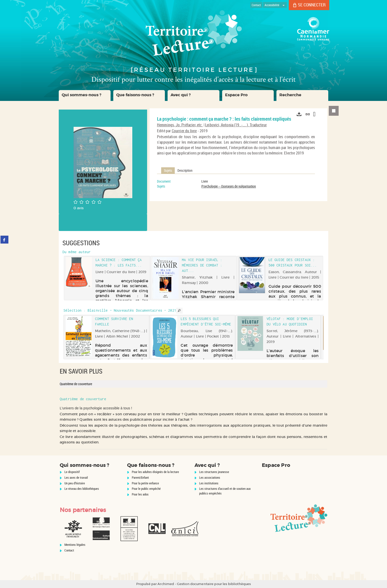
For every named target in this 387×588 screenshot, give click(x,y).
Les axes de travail (76, 477)
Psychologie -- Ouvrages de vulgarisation (229, 186)
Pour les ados (140, 494)
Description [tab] (185, 170)
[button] (85, 95)
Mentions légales (75, 545)
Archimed (166, 584)
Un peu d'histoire (75, 483)
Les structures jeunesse (214, 472)
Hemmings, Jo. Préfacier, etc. (180, 125)
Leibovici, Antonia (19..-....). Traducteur (236, 125)
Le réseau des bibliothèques (82, 489)
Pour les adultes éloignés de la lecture (155, 472)
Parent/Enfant (140, 477)
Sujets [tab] (168, 170)
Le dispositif (72, 472)
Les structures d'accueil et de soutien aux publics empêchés (225, 491)
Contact (69, 550)
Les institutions (209, 483)
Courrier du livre (184, 131)
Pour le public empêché (146, 489)
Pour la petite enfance (145, 483)
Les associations (210, 477)
